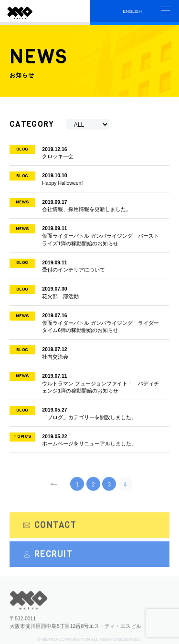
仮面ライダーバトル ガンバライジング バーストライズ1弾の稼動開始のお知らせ (86, 235)
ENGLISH (133, 11)
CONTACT (50, 528)
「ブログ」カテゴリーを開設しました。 (86, 413)
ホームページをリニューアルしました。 (86, 440)
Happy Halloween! (86, 179)
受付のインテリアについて (86, 266)
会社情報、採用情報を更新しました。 (86, 205)
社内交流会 (86, 352)
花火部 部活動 (86, 292)
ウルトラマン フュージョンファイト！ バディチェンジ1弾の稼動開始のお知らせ (86, 383)
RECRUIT (48, 558)
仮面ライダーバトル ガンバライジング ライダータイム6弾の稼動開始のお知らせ (86, 322)
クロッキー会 (86, 152)
